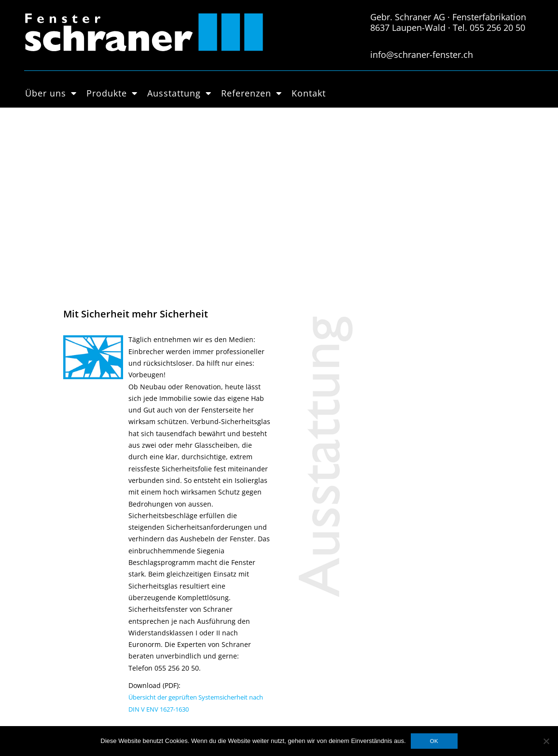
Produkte (112, 93)
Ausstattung (179, 93)
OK (434, 741)
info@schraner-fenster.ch (422, 55)
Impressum (203, 597)
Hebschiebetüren (112, 632)
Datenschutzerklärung (221, 586)
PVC (90, 621)
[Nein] (546, 741)
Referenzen (251, 93)
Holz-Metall (102, 609)
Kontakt (309, 93)
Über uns (51, 93)
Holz (91, 597)
